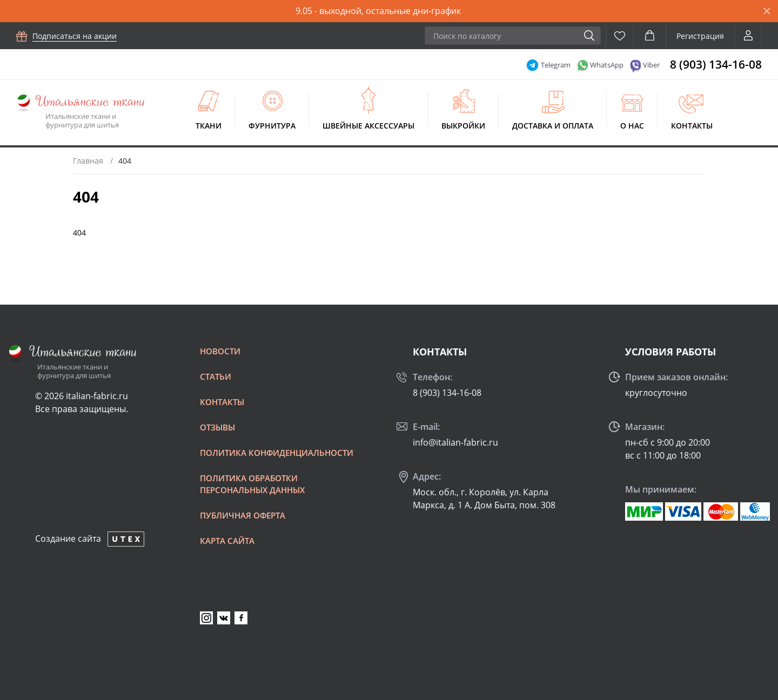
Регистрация (700, 36)
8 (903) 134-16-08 (716, 64)
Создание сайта (68, 539)
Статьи (216, 376)
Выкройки (463, 126)
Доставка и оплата (553, 126)
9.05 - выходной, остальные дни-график (378, 11)
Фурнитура (272, 126)
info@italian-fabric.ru (455, 442)
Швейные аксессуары (368, 126)
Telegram (556, 65)
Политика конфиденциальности (277, 453)
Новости (220, 351)
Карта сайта (227, 541)
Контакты (692, 126)
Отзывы (217, 427)
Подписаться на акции (75, 36)
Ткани (209, 126)
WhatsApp (607, 65)
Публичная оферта (243, 515)
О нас (632, 126)
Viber (651, 65)
